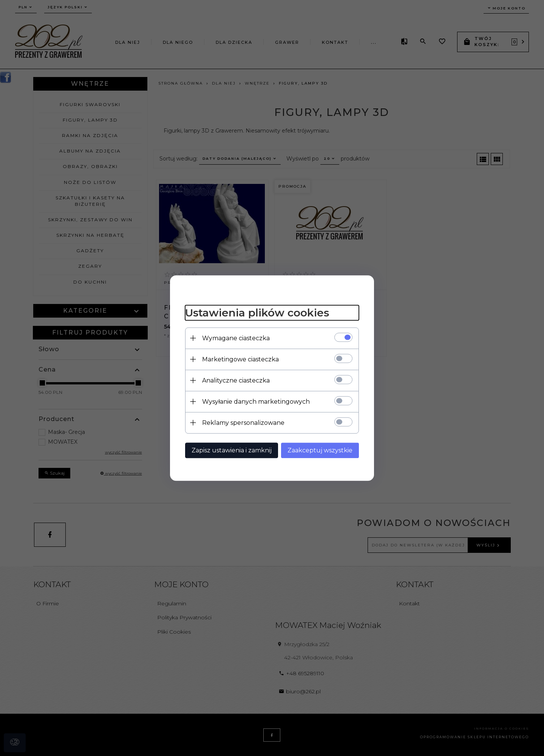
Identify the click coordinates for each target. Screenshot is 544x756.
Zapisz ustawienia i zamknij (232, 450)
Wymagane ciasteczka (236, 338)
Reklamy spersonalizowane (243, 423)
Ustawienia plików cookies (257, 313)
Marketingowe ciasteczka (240, 359)
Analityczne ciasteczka (236, 380)
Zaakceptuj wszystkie (320, 450)
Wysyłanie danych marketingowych (256, 402)
